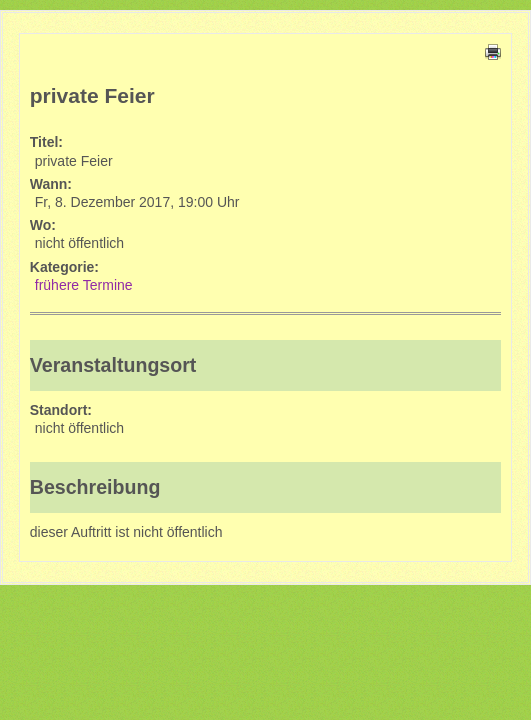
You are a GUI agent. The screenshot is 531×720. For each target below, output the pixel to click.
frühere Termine (84, 285)
